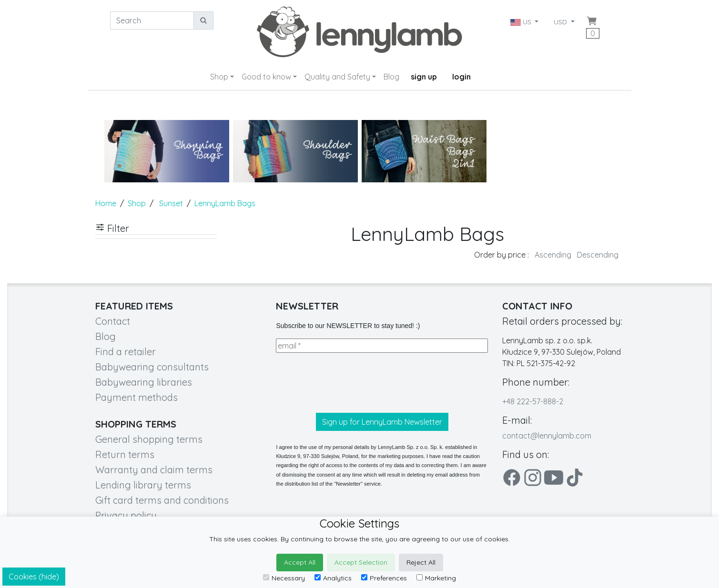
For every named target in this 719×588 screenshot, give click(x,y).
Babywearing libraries (144, 382)
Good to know (266, 77)
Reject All (421, 562)
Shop (219, 77)
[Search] (152, 20)
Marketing (436, 578)
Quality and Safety (337, 77)
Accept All (300, 562)
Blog (391, 77)
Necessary (284, 578)
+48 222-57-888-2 (533, 401)
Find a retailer (126, 352)
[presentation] (348, 383)
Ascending (553, 255)
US (522, 22)
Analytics (333, 578)
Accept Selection (361, 562)
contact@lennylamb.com (547, 436)
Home (106, 203)
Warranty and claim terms (154, 470)
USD (561, 22)
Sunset (171, 203)
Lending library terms (143, 485)
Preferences (384, 578)
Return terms (125, 454)
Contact (113, 321)
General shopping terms (149, 439)
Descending (598, 255)
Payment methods (137, 397)
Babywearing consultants (152, 367)
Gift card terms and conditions (162, 500)
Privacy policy (126, 515)
